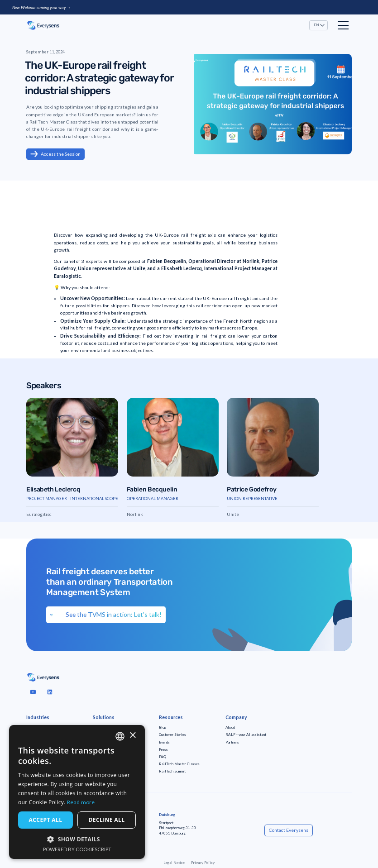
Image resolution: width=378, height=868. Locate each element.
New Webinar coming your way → (41, 7)
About (230, 727)
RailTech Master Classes (179, 764)
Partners (232, 742)
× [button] (132, 736)
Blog (163, 727)
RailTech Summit (172, 771)
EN (316, 25)
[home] (43, 25)
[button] (319, 26)
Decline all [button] (107, 820)
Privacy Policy (203, 863)
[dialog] (77, 792)
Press (163, 749)
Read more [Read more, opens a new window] (81, 802)
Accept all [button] (46, 820)
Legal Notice (174, 863)
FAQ (163, 757)
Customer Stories (172, 734)
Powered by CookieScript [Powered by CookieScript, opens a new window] (77, 849)
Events (164, 742)
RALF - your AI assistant (246, 734)
